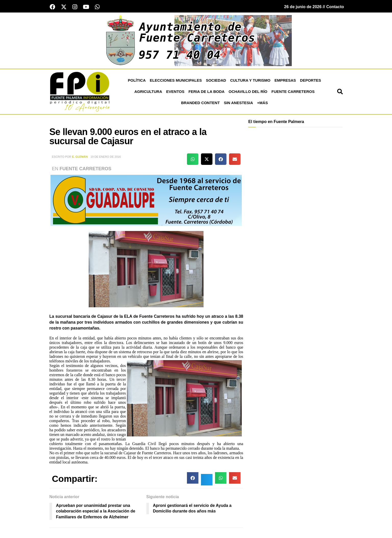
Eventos (175, 91)
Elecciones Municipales (176, 80)
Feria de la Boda (206, 91)
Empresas (285, 80)
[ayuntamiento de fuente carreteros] (196, 40)
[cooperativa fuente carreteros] (146, 200)
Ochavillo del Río (248, 91)
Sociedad (216, 80)
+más (262, 103)
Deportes (311, 80)
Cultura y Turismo (250, 80)
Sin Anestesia (238, 103)
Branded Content (200, 103)
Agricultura (148, 91)
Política (137, 80)
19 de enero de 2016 (106, 157)
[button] (340, 92)
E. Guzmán (80, 157)
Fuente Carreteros (293, 91)
